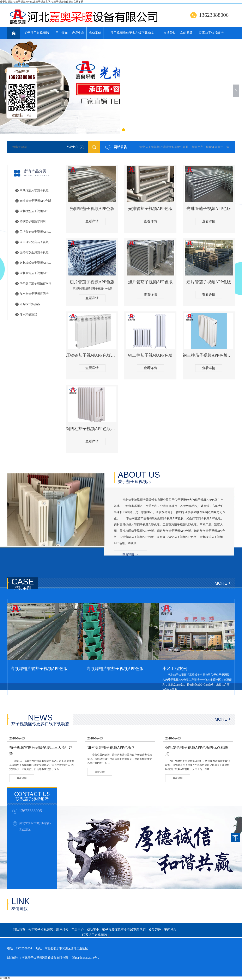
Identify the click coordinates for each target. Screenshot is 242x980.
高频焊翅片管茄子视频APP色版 (37, 190)
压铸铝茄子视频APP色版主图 (92, 355)
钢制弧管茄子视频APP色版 (37, 273)
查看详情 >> (130, 555)
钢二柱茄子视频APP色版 (150, 355)
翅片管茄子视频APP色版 (92, 282)
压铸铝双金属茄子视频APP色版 (37, 252)
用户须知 (61, 33)
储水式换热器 (28, 314)
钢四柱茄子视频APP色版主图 (92, 429)
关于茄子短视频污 (37, 33)
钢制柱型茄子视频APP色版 (37, 211)
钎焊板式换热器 (30, 304)
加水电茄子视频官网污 (34, 294)
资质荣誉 (170, 33)
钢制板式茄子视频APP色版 (37, 263)
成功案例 (95, 33)
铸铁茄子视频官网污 (33, 221)
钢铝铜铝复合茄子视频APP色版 (37, 242)
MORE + (223, 583)
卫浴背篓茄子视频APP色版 (37, 232)
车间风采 (186, 33)
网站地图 (5, 978)
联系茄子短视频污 (211, 33)
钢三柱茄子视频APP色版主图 (209, 355)
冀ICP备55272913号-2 (86, 958)
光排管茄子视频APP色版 (35, 201)
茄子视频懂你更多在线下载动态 (132, 33)
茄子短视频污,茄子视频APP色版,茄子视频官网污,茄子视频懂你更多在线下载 (42, 2)
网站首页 (19, 930)
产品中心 (78, 33)
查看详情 (92, 221)
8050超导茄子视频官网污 (36, 283)
